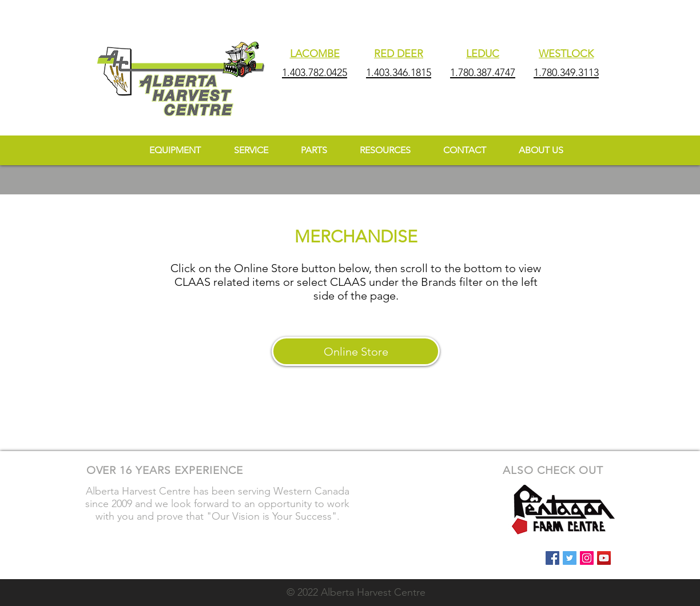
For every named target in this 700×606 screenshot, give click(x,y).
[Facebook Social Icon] (552, 558)
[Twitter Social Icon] (570, 558)
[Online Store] (356, 351)
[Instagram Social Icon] (587, 558)
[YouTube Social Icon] (604, 558)
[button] (385, 150)
